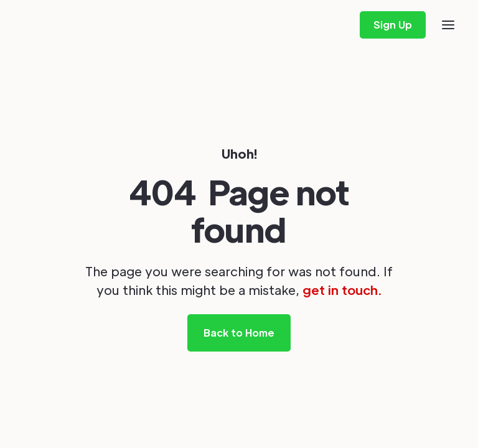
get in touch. (342, 290)
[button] (448, 25)
